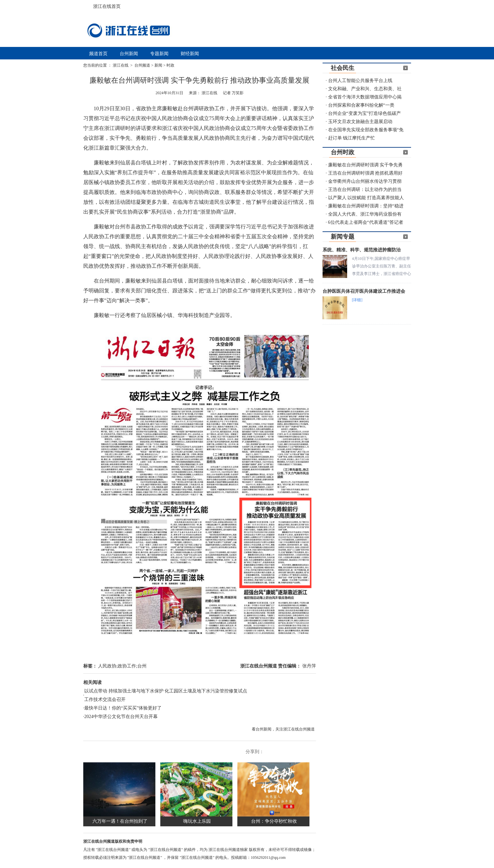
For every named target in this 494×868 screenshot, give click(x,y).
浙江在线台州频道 (259, 666)
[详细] (357, 300)
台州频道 (142, 65)
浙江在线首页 (90, 5)
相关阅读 (92, 682)
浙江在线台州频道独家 (229, 850)
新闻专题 (343, 237)
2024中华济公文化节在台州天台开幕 (121, 717)
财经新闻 (190, 54)
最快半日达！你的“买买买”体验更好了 (123, 708)
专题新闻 (159, 54)
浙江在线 (121, 65)
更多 (405, 68)
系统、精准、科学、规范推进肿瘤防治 (362, 250)
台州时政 (343, 152)
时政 (170, 65)
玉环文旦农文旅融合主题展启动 (360, 122)
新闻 (158, 65)
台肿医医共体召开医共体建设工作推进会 (364, 291)
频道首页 (98, 54)
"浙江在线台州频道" (114, 850)
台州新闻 (129, 54)
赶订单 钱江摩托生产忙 (352, 138)
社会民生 (343, 68)
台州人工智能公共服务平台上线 (360, 81)
